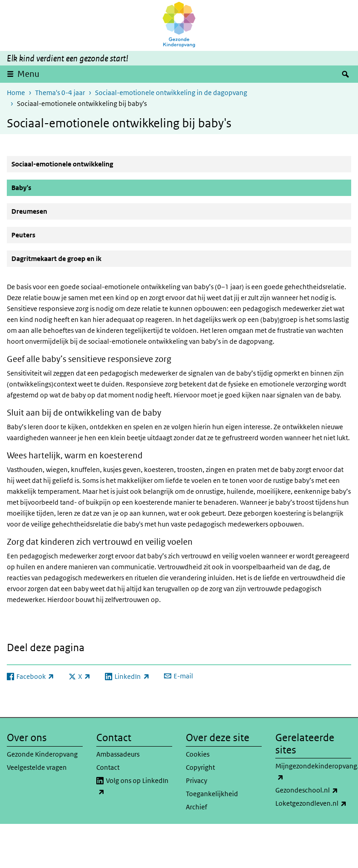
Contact (108, 767)
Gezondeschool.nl (313, 790)
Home (16, 93)
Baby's (43, 187)
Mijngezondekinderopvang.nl (313, 772)
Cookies (198, 754)
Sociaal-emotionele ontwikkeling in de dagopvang (171, 93)
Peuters (23, 235)
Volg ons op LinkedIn (132, 787)
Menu (28, 74)
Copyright (200, 767)
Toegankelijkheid (212, 794)
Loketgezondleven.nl (313, 803)
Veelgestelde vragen (37, 767)
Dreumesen (29, 211)
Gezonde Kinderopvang (42, 754)
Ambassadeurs (118, 754)
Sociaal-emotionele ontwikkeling (62, 164)
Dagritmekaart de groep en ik (56, 258)
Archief (196, 807)
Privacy (196, 780)
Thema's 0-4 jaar (60, 93)
